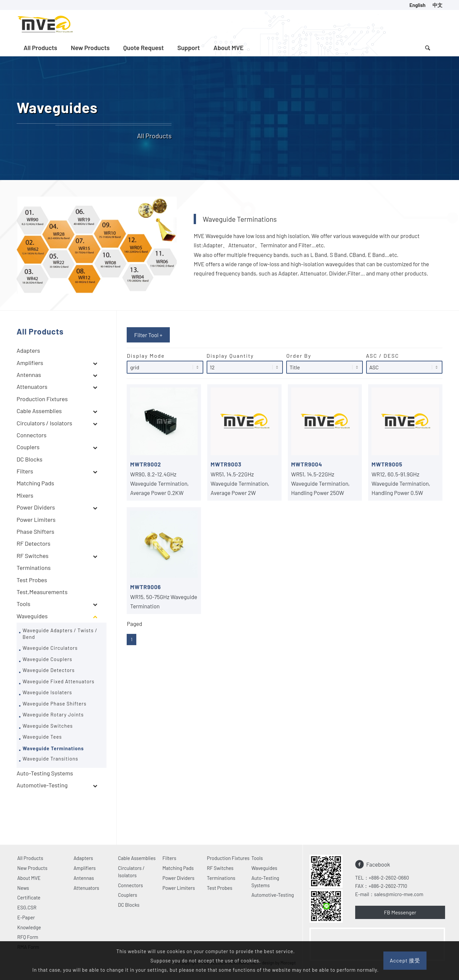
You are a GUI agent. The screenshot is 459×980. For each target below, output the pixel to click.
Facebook (378, 864)
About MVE (29, 878)
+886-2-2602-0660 (389, 878)
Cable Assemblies (137, 858)
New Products (32, 868)
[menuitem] (418, 5)
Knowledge (29, 927)
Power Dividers (178, 878)
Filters (169, 858)
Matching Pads (178, 868)
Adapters (83, 858)
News (23, 888)
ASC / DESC (404, 363)
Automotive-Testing (273, 895)
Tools (257, 858)
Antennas (84, 878)
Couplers (128, 895)
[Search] (427, 48)
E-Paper (26, 917)
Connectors (131, 885)
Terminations (221, 878)
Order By (324, 363)
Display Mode (165, 363)
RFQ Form (28, 937)
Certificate (29, 897)
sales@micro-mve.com (399, 894)
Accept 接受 (405, 960)
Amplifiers (85, 868)
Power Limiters (179, 888)
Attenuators (86, 888)
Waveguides (264, 868)
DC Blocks (129, 905)
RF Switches (220, 868)
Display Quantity (245, 363)
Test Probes (220, 888)
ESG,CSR (27, 907)
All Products (30, 858)
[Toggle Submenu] (95, 363)
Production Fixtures (228, 858)
